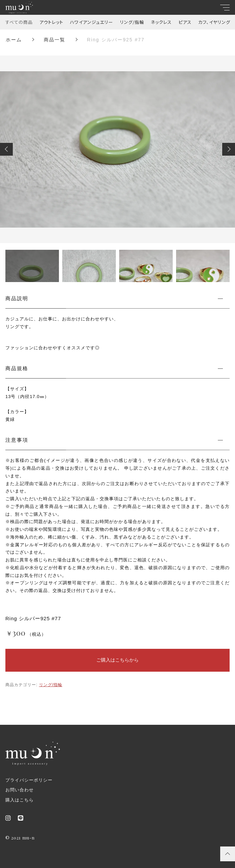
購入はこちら (20, 800)
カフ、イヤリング (214, 22)
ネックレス (161, 22)
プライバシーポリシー (29, 780)
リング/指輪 (132, 22)
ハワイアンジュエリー (92, 22)
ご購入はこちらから (117, 660)
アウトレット (51, 22)
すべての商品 (19, 22)
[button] (6, 149)
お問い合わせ (20, 790)
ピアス (185, 22)
